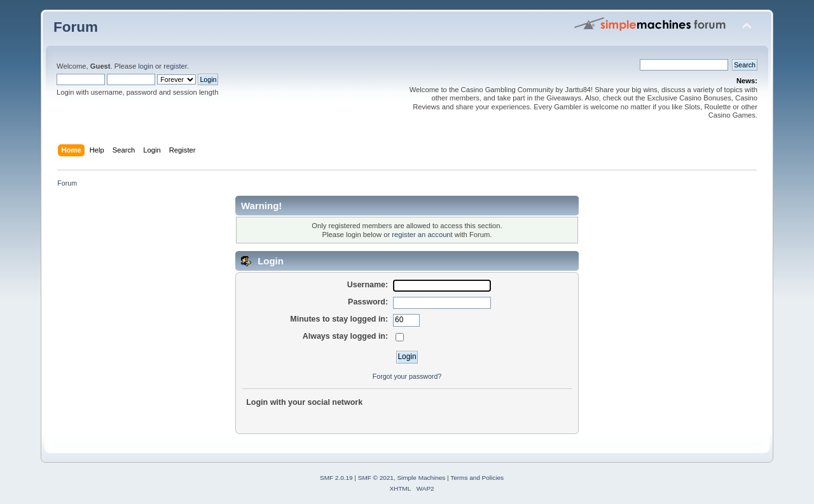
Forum (76, 27)
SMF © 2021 (376, 478)
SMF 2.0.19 (336, 478)
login (146, 66)
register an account (422, 235)
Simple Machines (421, 478)
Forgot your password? (407, 376)
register (175, 66)
